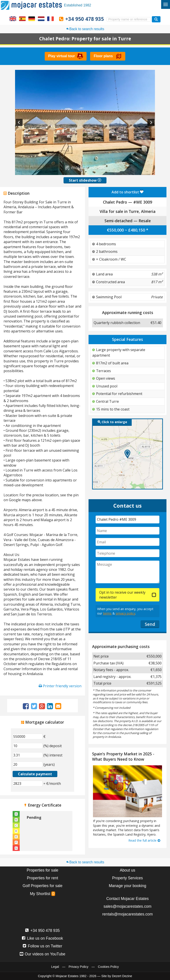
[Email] (127, 542)
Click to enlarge (112, 422)
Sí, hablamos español (22, 19)
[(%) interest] (28, 755)
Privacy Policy (79, 967)
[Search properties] (156, 19)
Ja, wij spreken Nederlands (41, 19)
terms (107, 613)
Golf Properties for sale (42, 886)
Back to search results (85, 29)
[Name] (127, 531)
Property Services (128, 878)
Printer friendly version (60, 686)
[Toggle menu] (166, 4)
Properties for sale (43, 870)
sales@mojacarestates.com (127, 906)
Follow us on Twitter (42, 946)
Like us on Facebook (42, 938)
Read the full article (145, 840)
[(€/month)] (28, 784)
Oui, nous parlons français (50, 19)
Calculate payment (35, 774)
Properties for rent (43, 878)
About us (127, 870)
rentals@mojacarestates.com (127, 914)
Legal (55, 967)
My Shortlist (42, 894)
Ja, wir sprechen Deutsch (32, 19)
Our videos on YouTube (42, 954)
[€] (28, 736)
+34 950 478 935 (85, 19)
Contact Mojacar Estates (127, 899)
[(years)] (28, 764)
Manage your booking (127, 886)
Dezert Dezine (122, 976)
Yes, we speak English (13, 19)
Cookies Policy (108, 967)
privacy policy (126, 613)
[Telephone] (127, 553)
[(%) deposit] (28, 746)
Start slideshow (85, 180)
